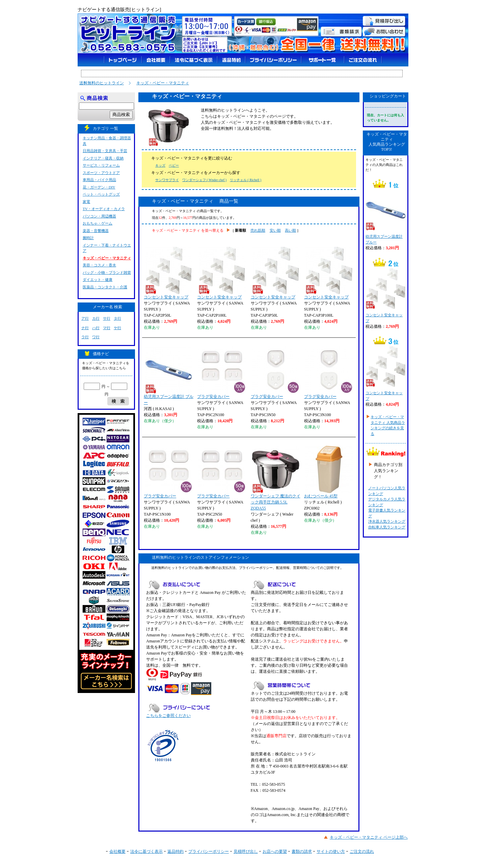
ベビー (174, 165)
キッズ (160, 165)
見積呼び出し (246, 851)
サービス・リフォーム (101, 165)
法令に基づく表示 (146, 851)
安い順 (275, 230)
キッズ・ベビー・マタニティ (163, 83)
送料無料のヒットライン (102, 83)
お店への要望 (275, 851)
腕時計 (88, 238)
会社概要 (117, 851)
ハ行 (96, 328)
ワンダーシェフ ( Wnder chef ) (204, 180)
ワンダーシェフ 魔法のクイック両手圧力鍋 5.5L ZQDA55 (276, 478)
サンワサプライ (167, 180)
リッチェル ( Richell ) (246, 180)
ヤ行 (117, 328)
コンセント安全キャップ (168, 273)
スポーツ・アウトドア (101, 173)
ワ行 (96, 337)
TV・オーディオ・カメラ (104, 209)
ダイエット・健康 (98, 280)
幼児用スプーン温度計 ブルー (169, 376)
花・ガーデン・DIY (99, 187)
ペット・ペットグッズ (101, 194)
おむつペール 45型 (328, 472)
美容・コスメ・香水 (99, 265)
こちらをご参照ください (168, 716)
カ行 (96, 318)
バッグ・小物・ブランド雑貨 (107, 272)
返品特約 (175, 851)
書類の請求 (302, 851)
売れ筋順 (258, 230)
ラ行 (85, 337)
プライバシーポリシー (209, 851)
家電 (86, 202)
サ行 (107, 318)
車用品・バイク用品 (99, 180)
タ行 (117, 318)
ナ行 (85, 328)
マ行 (107, 328)
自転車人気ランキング (387, 527)
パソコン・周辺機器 (99, 216)
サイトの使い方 (331, 851)
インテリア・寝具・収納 (103, 158)
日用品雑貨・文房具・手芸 (105, 151)
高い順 (290, 230)
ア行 (85, 318)
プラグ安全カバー (221, 373)
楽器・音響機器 (96, 231)
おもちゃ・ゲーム (98, 223)
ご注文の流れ (362, 851)
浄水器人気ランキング (387, 521)
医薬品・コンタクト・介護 (105, 287)
